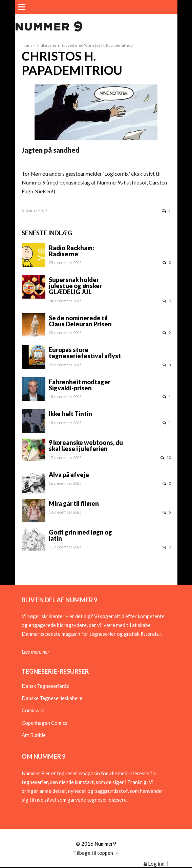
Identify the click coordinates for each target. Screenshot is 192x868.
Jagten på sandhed (51, 150)
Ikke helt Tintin (70, 414)
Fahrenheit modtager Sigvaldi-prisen (80, 385)
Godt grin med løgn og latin (80, 535)
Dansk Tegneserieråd (46, 686)
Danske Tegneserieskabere (52, 698)
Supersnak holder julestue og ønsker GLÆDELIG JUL (75, 286)
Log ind (154, 864)
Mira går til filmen (74, 503)
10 (166, 458)
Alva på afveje (69, 475)
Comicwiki (33, 710)
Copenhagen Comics (45, 723)
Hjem (27, 45)
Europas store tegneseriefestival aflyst (85, 353)
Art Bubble (34, 735)
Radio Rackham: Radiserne (71, 251)
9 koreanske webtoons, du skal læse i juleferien (86, 446)
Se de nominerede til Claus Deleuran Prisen (80, 321)
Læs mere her (35, 652)
